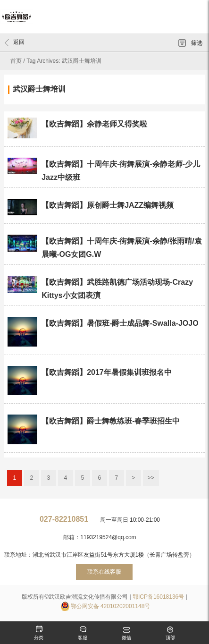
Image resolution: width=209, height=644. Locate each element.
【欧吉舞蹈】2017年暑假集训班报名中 (107, 372)
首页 (16, 61)
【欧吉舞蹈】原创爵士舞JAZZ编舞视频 (108, 205)
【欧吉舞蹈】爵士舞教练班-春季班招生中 (111, 421)
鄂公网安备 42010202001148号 (111, 606)
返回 (15, 42)
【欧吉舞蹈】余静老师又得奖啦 (94, 124)
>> (151, 478)
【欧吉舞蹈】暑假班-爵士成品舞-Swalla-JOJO (120, 323)
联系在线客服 (104, 572)
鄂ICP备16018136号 (158, 597)
